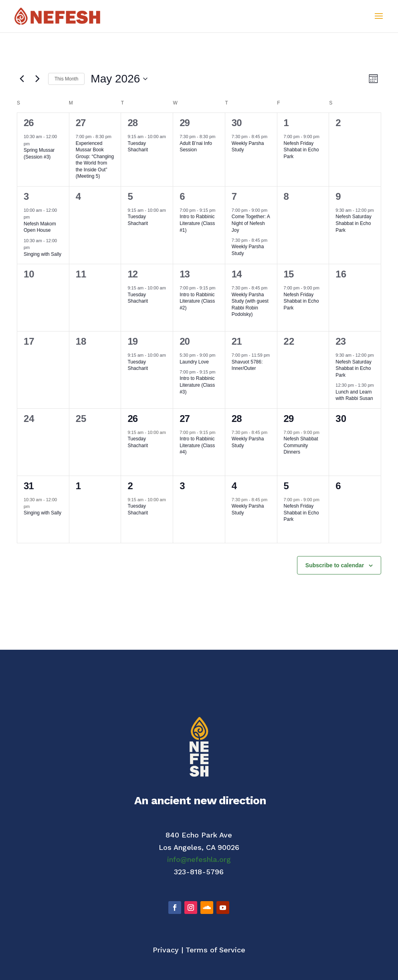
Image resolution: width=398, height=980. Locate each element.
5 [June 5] (286, 486)
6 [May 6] (182, 196)
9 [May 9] (338, 196)
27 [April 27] (81, 123)
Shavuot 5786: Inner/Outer (247, 365)
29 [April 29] (185, 123)
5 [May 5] (130, 196)
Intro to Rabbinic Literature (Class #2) (197, 301)
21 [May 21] (237, 341)
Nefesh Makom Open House (40, 227)
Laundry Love (194, 362)
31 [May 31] (29, 486)
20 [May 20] (185, 341)
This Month (66, 79)
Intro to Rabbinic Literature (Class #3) (197, 385)
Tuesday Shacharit (138, 147)
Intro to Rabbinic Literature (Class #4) (197, 445)
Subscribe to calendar (335, 565)
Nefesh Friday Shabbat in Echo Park (301, 150)
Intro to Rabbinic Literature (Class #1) (197, 223)
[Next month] (37, 79)
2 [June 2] (130, 486)
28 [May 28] (237, 419)
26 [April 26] (29, 123)
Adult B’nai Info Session (196, 147)
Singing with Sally (42, 254)
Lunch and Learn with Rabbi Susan (354, 395)
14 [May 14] (237, 274)
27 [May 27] (185, 419)
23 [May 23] (340, 341)
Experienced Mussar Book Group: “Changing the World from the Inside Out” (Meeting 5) (95, 160)
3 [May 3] (26, 196)
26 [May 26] (132, 419)
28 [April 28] (132, 123)
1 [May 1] (286, 123)
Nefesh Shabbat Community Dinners (301, 445)
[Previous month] (22, 79)
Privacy (166, 950)
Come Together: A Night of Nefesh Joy (251, 223)
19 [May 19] (132, 341)
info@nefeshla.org (199, 859)
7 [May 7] (234, 196)
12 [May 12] (132, 274)
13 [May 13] (185, 274)
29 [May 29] (289, 419)
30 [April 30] (237, 123)
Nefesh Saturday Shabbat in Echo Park (353, 223)
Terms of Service (215, 950)
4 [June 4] (234, 486)
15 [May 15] (289, 274)
